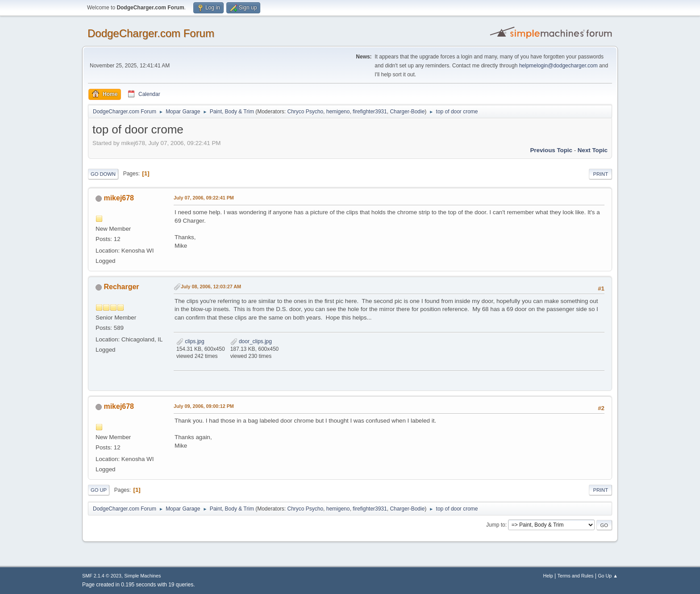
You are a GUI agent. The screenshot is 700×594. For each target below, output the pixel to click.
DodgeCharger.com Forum (151, 33)
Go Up (99, 490)
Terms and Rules (576, 576)
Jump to (496, 525)
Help (548, 576)
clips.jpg (190, 341)
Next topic (593, 150)
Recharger (121, 287)
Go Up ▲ (608, 576)
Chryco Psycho (306, 112)
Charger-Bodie (407, 112)
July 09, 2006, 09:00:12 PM (204, 406)
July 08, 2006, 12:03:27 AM (211, 287)
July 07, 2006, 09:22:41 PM (204, 198)
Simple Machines (142, 576)
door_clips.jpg (251, 341)
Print (600, 174)
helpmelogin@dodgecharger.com (558, 66)
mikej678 (119, 198)
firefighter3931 (370, 112)
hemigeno (338, 112)
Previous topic (551, 150)
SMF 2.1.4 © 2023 (102, 576)
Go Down (103, 174)
